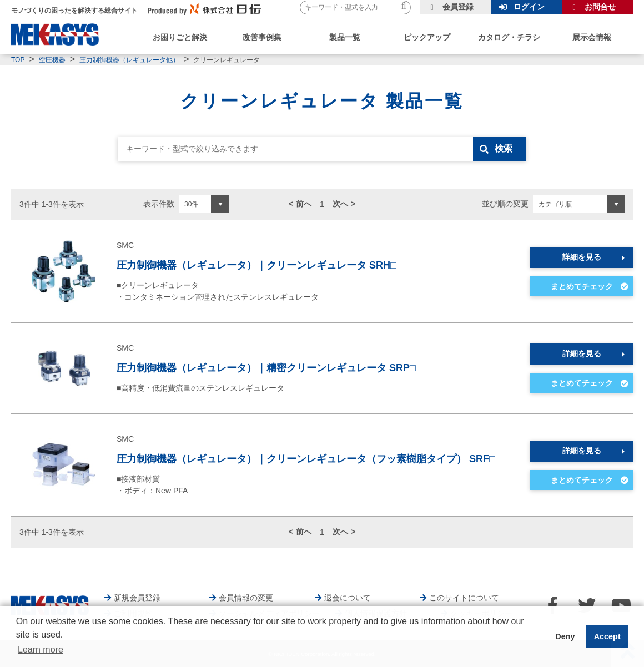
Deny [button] (565, 636)
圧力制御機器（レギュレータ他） (129, 60)
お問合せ (600, 7)
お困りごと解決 (180, 37)
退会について (348, 598)
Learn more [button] (41, 650)
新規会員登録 (137, 598)
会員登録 (458, 7)
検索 (504, 148)
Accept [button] (607, 636)
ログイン (529, 7)
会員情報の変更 (246, 598)
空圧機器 (52, 60)
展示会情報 (592, 37)
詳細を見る (582, 257)
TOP (18, 60)
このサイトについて (464, 598)
